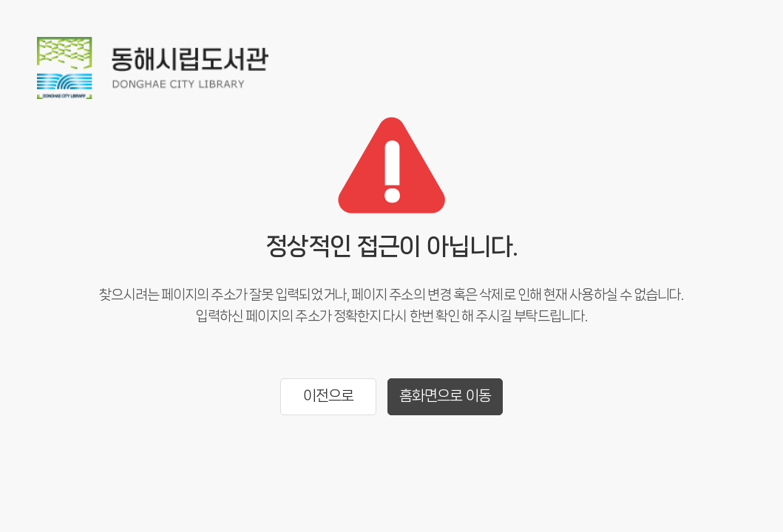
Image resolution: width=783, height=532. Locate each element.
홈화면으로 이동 (445, 396)
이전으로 (328, 396)
